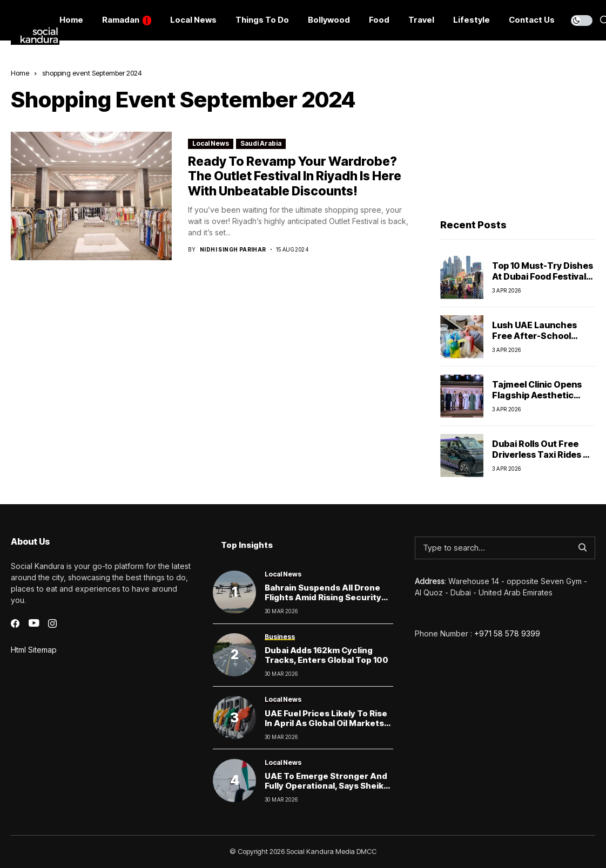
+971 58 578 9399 (507, 633)
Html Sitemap (34, 650)
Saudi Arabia (261, 143)
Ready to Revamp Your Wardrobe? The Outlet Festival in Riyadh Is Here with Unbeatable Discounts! (295, 176)
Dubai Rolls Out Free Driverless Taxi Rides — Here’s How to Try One (542, 454)
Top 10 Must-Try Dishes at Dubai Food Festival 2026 (543, 276)
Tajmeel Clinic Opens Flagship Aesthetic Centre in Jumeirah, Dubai (537, 400)
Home (20, 73)
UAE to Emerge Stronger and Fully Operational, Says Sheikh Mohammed (327, 786)
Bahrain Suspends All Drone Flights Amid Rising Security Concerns (323, 597)
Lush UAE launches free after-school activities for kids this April (541, 341)
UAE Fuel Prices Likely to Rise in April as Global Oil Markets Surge (326, 723)
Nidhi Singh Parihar (233, 249)
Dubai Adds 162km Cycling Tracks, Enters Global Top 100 (326, 655)
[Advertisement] (517, 135)
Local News (211, 143)
